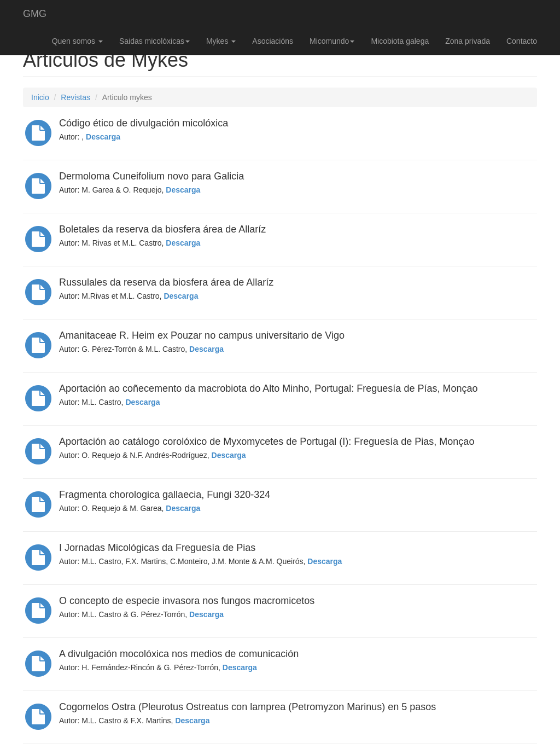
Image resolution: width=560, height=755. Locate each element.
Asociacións (273, 41)
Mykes (221, 41)
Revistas (75, 97)
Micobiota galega (400, 41)
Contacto (522, 41)
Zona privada (468, 41)
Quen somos (77, 41)
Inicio (40, 97)
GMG (35, 14)
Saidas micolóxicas (154, 41)
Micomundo (332, 41)
